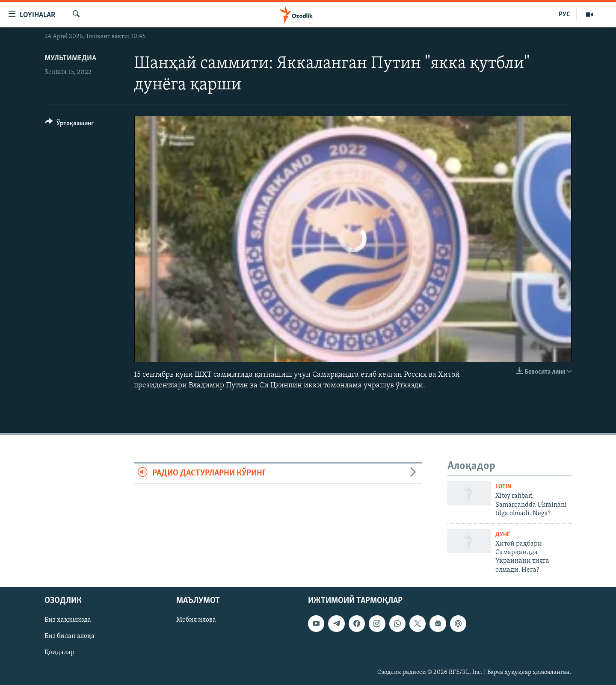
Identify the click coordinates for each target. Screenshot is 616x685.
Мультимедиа (70, 58)
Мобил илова (196, 620)
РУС (564, 15)
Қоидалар (59, 653)
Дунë (503, 535)
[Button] (69, 125)
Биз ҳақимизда (68, 620)
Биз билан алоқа (70, 637)
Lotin (503, 487)
